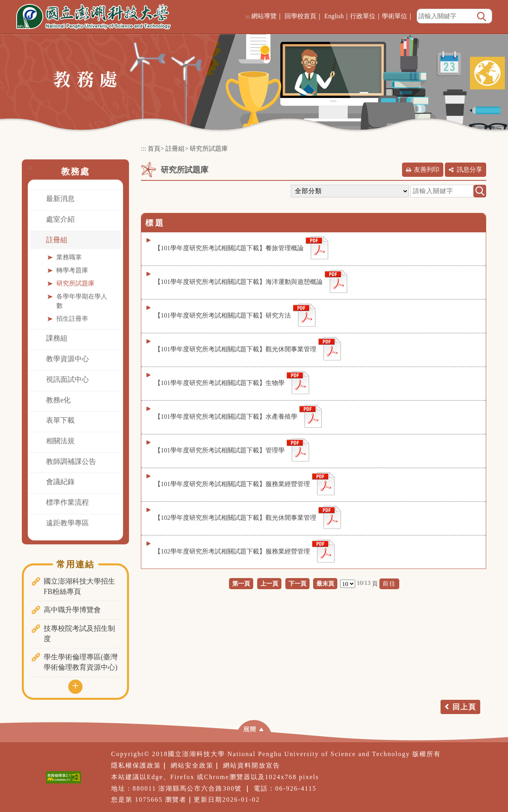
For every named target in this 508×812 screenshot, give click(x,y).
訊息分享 (470, 169)
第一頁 (241, 583)
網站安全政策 (192, 765)
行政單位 (363, 16)
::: (247, 16)
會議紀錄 (60, 482)
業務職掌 (69, 257)
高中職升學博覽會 (72, 610)
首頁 (154, 148)
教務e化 (58, 400)
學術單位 (394, 16)
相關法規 (60, 441)
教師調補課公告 (71, 462)
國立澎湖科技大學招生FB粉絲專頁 (79, 586)
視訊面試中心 (67, 379)
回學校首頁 (300, 16)
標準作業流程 (67, 502)
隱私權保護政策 (136, 765)
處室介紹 (60, 219)
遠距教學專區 (67, 523)
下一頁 (297, 583)
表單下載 (60, 420)
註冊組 (57, 240)
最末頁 (325, 583)
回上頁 (464, 707)
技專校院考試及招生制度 (79, 634)
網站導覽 (264, 16)
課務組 (57, 338)
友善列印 (427, 169)
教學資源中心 (67, 359)
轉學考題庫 (72, 270)
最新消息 (60, 199)
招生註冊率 (72, 319)
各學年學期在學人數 (82, 301)
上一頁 (269, 583)
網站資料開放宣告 (252, 765)
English (334, 16)
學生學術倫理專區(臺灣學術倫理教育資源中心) (81, 662)
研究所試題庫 (75, 283)
